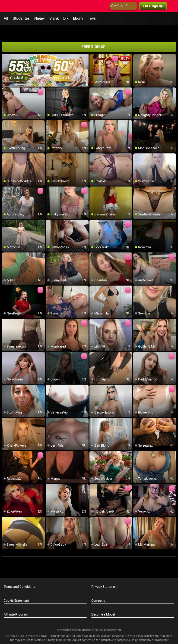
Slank (54, 18)
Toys (92, 18)
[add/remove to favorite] (93, 46)
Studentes (21, 18)
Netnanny (145, 628)
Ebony (78, 18)
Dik (66, 18)
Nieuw (40, 18)
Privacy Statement (105, 575)
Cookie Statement (16, 589)
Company (98, 589)
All (6, 18)
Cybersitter (162, 628)
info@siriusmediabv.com (102, 635)
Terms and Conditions (19, 575)
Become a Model (103, 603)
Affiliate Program (16, 603)
